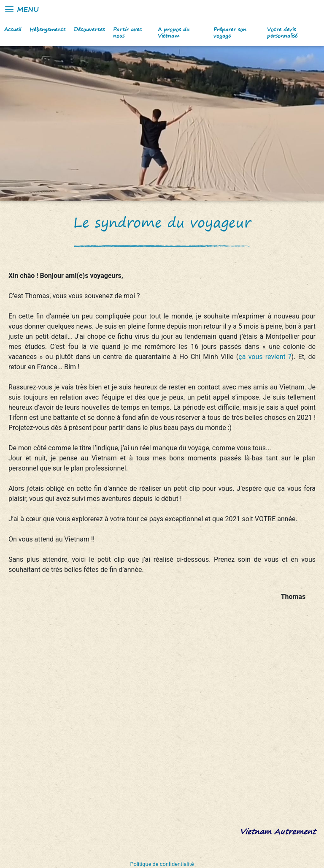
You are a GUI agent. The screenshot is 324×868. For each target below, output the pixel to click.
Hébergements (47, 29)
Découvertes (89, 29)
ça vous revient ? (265, 357)
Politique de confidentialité (162, 864)
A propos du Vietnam (174, 33)
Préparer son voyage (230, 33)
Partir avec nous (127, 33)
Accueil (13, 29)
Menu (21, 9)
